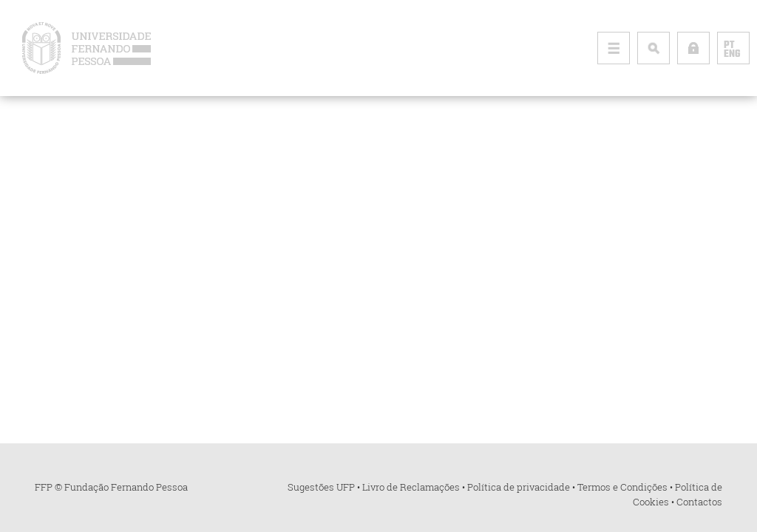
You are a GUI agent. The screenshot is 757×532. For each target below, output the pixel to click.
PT (729, 46)
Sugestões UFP (321, 487)
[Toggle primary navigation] (614, 48)
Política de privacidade (519, 487)
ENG (732, 55)
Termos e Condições (622, 487)
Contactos (699, 502)
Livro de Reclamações (411, 487)
